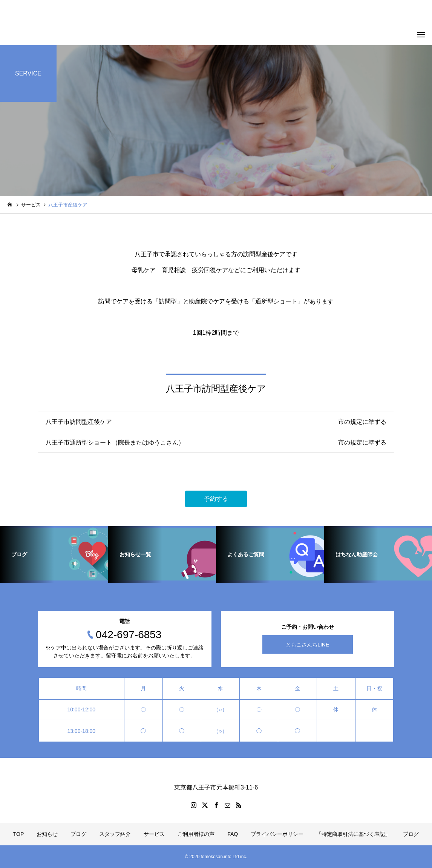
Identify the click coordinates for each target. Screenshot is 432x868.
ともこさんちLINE (307, 645)
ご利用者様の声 (196, 834)
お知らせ (47, 834)
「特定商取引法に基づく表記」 (353, 834)
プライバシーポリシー (277, 834)
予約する (216, 499)
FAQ (233, 834)
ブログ (78, 834)
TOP (19, 834)
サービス (154, 834)
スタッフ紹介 (115, 834)
